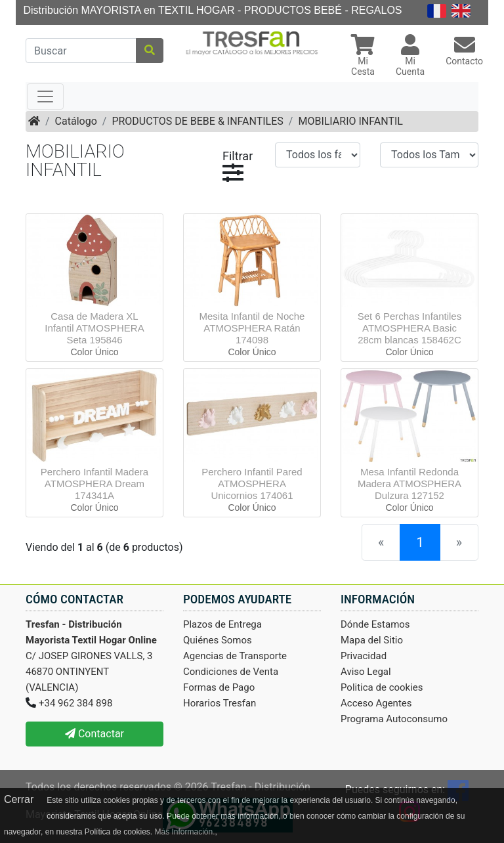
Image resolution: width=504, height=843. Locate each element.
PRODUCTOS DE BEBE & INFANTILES (197, 121)
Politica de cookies (382, 687)
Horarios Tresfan (220, 703)
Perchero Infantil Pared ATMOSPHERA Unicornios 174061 (252, 484)
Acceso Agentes (376, 703)
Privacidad (364, 656)
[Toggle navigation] (45, 97)
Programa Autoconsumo (394, 719)
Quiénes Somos (218, 640)
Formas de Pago (219, 687)
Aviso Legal (366, 672)
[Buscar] (81, 51)
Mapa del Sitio (372, 640)
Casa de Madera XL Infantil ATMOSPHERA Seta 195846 (94, 328)
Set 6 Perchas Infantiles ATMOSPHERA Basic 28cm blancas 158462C (409, 328)
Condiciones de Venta (231, 672)
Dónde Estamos (375, 624)
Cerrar (19, 799)
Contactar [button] (94, 734)
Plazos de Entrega (222, 624)
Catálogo (76, 121)
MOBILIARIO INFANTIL (350, 121)
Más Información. (184, 832)
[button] (363, 57)
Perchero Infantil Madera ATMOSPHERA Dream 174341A (94, 484)
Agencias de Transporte (235, 656)
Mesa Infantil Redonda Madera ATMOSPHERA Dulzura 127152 (409, 484)
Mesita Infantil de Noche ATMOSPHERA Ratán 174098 (252, 328)
